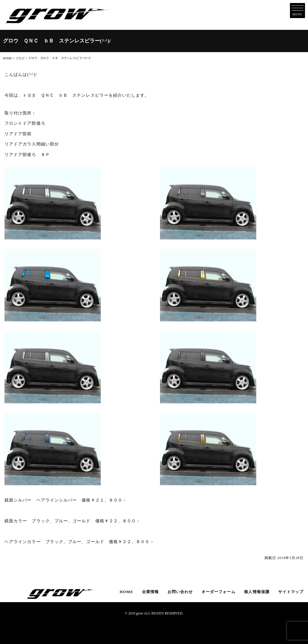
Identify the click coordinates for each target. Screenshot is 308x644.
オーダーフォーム (219, 592)
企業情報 (150, 592)
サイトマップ (291, 592)
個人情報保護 (257, 592)
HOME (126, 592)
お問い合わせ (180, 592)
